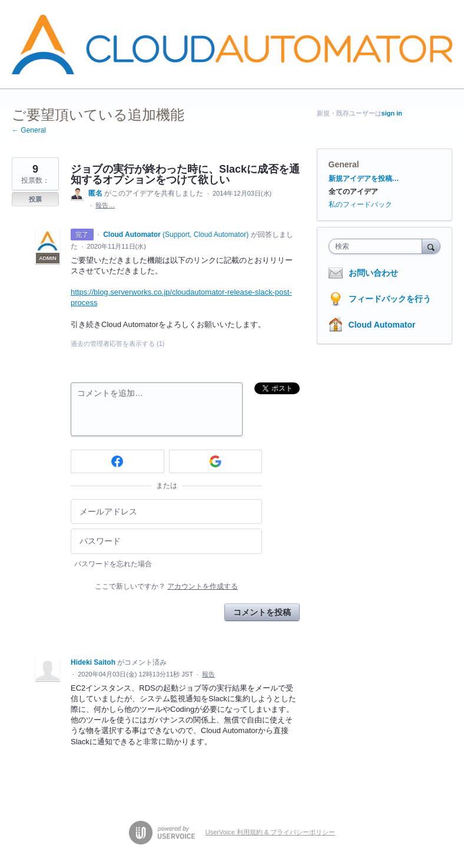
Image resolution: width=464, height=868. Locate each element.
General (344, 164)
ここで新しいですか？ (166, 586)
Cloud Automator (382, 325)
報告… (105, 205)
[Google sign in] (216, 461)
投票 (35, 199)
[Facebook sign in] (117, 461)
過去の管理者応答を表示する (118, 344)
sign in (392, 113)
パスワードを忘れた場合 (113, 564)
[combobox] (378, 246)
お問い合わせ (373, 273)
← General (29, 130)
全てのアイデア (353, 192)
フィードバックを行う (390, 299)
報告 (208, 674)
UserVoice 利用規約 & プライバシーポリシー (271, 832)
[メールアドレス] (166, 512)
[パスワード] (166, 541)
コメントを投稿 (262, 612)
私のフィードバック (360, 204)
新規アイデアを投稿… (364, 179)
